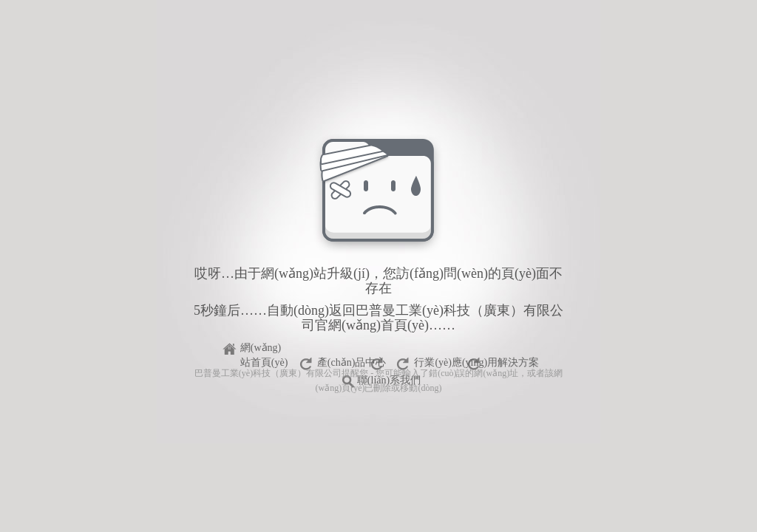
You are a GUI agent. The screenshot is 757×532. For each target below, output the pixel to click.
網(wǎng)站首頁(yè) (264, 350)
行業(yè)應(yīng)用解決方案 (476, 362)
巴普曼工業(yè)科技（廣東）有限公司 (268, 373)
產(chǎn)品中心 (352, 362)
